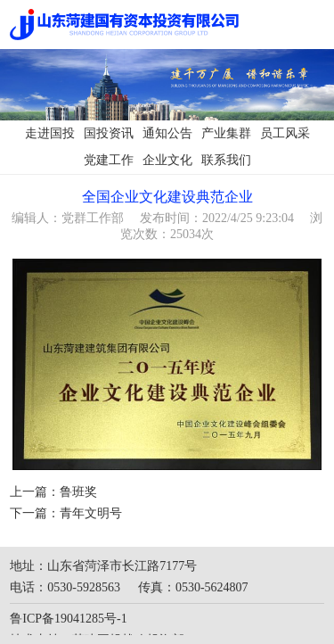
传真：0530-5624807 (193, 587)
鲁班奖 (78, 492)
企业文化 (167, 160)
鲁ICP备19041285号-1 (68, 619)
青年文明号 (91, 513)
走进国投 (50, 133)
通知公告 (167, 133)
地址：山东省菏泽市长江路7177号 (103, 566)
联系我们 (226, 160)
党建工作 (109, 160)
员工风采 (285, 133)
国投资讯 (109, 133)
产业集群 (226, 133)
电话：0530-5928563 (65, 587)
